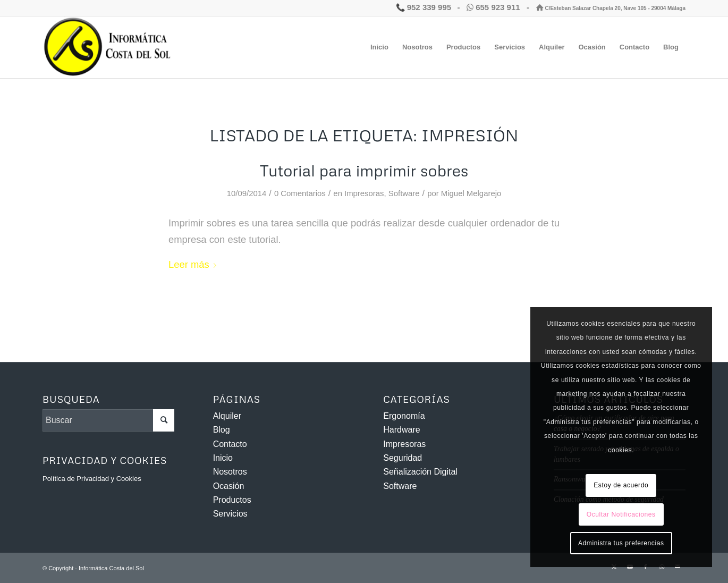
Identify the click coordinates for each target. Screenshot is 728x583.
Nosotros (230, 472)
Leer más (194, 264)
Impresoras (364, 193)
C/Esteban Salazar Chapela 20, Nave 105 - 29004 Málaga (611, 8)
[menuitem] (379, 47)
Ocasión (229, 486)
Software (404, 193)
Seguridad (403, 458)
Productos (232, 500)
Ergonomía (404, 416)
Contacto (230, 444)
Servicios (230, 514)
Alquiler (227, 416)
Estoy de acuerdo (621, 485)
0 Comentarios (300, 193)
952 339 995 (424, 7)
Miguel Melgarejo (471, 193)
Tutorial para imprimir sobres (364, 170)
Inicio (223, 458)
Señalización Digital (420, 472)
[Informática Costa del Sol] (109, 47)
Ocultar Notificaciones (621, 514)
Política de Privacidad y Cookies (92, 479)
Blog (222, 430)
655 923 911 (494, 7)
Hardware (401, 430)
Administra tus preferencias (621, 543)
